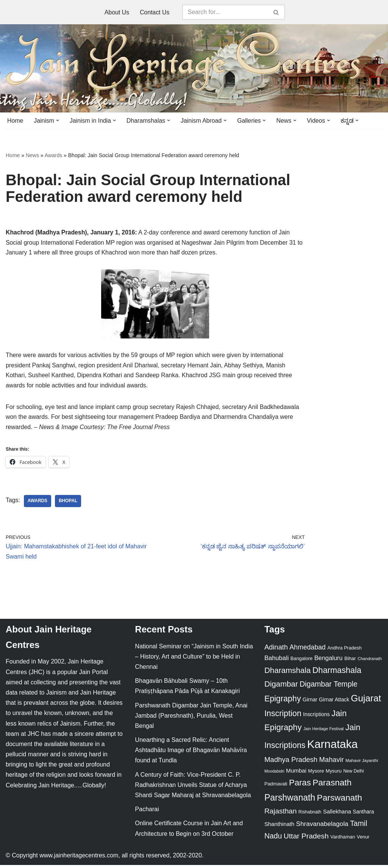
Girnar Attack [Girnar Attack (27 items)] (334, 703)
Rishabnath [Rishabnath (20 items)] (310, 815)
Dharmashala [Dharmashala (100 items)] (337, 673)
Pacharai (147, 812)
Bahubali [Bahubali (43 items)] (277, 661)
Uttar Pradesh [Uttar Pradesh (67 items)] (306, 839)
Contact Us (155, 12)
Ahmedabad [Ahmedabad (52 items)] (307, 650)
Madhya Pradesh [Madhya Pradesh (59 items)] (291, 763)
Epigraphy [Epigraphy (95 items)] (283, 702)
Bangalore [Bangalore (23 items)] (302, 661)
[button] (58, 120)
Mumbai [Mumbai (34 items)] (296, 774)
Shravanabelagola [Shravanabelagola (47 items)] (322, 827)
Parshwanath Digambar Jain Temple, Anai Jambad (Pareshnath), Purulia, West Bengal (191, 719)
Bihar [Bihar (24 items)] (350, 661)
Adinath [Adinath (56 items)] (276, 650)
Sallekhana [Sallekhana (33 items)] (337, 814)
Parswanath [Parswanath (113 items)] (339, 801)
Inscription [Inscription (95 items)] (283, 717)
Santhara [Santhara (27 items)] (363, 815)
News (32, 156)
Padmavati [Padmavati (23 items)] (276, 787)
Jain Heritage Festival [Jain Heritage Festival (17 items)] (324, 732)
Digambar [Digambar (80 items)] (281, 687)
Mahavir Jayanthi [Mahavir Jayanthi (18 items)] (362, 763)
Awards (53, 156)
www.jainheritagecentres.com (79, 858)
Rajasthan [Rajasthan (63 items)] (281, 814)
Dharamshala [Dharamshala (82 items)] (288, 673)
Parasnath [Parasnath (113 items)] (332, 786)
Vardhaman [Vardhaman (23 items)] (343, 840)
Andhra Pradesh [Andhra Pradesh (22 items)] (344, 651)
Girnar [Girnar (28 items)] (310, 703)
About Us (117, 12)
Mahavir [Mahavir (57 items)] (331, 763)
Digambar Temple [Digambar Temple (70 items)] (329, 687)
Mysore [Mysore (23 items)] (316, 774)
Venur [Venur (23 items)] (363, 840)
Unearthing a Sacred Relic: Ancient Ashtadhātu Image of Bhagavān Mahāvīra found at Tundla (191, 753)
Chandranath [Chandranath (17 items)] (370, 662)
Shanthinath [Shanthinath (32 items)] (279, 827)
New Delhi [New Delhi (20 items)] (354, 774)
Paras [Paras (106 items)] (300, 786)
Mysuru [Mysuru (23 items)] (334, 774)
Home (15, 121)
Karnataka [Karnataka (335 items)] (332, 747)
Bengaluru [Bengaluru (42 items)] (328, 661)
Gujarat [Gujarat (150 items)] (366, 701)
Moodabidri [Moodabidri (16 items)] (275, 774)
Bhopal (69, 504)
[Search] (225, 12)
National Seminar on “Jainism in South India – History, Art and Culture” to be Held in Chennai (194, 660)
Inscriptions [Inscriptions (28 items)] (317, 717)
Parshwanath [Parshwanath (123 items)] (290, 801)
